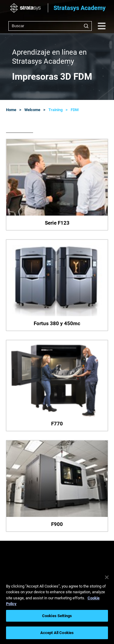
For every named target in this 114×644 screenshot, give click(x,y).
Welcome (32, 110)
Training (55, 110)
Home (11, 110)
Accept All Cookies (57, 633)
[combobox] (50, 26)
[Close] (107, 577)
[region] (57, 606)
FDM (75, 110)
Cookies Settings (57, 616)
